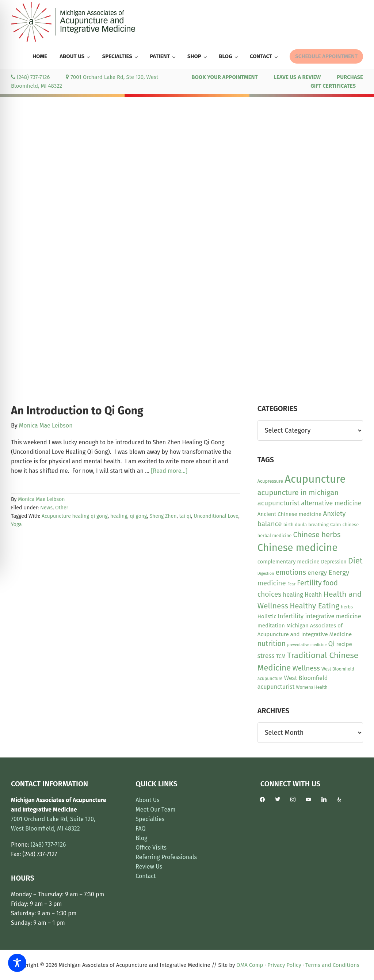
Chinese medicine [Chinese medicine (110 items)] (297, 548)
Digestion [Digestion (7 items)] (266, 573)
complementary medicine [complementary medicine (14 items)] (289, 562)
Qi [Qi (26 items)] (331, 644)
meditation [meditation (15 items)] (271, 626)
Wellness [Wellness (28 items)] (306, 668)
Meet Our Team (155, 810)
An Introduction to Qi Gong (77, 411)
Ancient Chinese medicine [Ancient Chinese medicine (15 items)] (290, 514)
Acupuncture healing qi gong (75, 516)
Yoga (16, 525)
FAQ (140, 829)
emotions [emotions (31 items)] (291, 572)
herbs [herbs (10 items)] (347, 607)
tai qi (185, 516)
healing (119, 516)
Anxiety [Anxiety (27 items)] (335, 514)
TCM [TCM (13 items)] (281, 656)
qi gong (139, 516)
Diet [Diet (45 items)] (355, 561)
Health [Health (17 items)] (313, 595)
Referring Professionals (166, 857)
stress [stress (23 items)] (266, 656)
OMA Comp (250, 965)
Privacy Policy (284, 965)
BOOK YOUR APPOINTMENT (224, 77)
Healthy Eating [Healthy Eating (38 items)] (314, 606)
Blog (141, 838)
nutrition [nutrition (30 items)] (272, 644)
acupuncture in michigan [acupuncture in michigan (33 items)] (298, 493)
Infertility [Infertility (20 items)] (291, 616)
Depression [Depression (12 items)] (334, 562)
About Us (147, 800)
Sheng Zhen (163, 516)
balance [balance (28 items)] (270, 524)
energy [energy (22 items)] (317, 573)
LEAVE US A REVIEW (297, 77)
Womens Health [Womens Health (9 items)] (312, 687)
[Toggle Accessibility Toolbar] (17, 963)
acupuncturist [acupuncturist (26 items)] (278, 503)
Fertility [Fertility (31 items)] (309, 583)
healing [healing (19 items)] (293, 595)
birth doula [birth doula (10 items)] (295, 525)
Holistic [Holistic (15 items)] (267, 616)
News (46, 508)
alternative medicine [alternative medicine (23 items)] (331, 503)
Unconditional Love (216, 516)
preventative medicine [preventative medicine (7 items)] (307, 645)
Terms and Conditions (332, 965)
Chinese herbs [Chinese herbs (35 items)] (317, 535)
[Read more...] (169, 471)
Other (62, 508)
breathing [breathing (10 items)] (318, 525)
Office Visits (151, 848)
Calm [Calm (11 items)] (336, 525)
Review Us (149, 867)
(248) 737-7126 (30, 77)
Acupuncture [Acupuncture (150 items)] (315, 479)
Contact (146, 876)
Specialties (150, 819)
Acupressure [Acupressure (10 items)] (270, 481)
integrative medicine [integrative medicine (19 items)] (333, 616)
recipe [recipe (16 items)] (344, 644)
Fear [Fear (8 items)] (291, 584)
